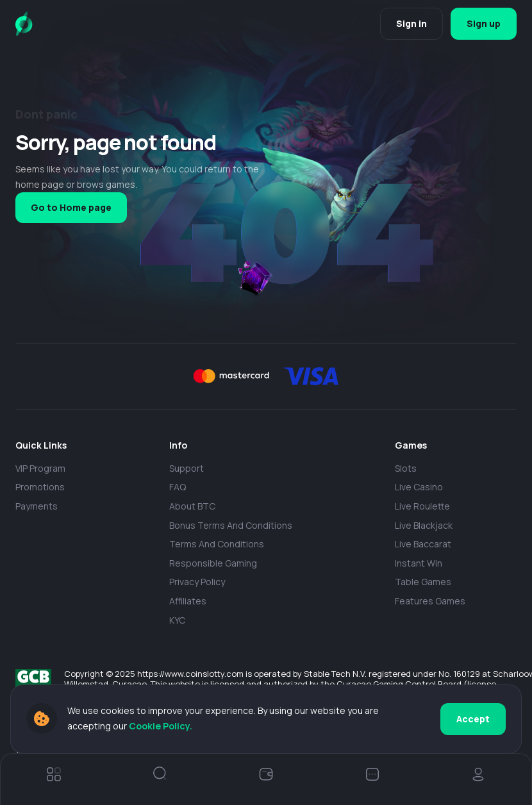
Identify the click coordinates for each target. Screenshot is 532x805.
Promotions (40, 487)
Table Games (423, 582)
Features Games (430, 601)
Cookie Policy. (161, 726)
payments (37, 506)
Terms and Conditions (217, 544)
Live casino (419, 487)
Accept (473, 719)
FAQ (178, 487)
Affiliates (188, 601)
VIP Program (40, 468)
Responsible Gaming (213, 563)
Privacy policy (197, 582)
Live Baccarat (423, 544)
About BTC (192, 506)
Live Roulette (422, 506)
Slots (406, 468)
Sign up (484, 23)
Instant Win (419, 563)
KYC (177, 620)
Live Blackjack (424, 525)
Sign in (411, 23)
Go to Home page (71, 207)
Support (187, 468)
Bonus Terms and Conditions (231, 525)
